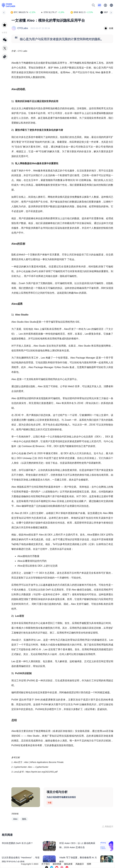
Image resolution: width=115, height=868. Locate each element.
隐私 (24, 819)
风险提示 (80, 864)
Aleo (15, 819)
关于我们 (46, 864)
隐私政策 (68, 864)
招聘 (89, 864)
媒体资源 (57, 864)
